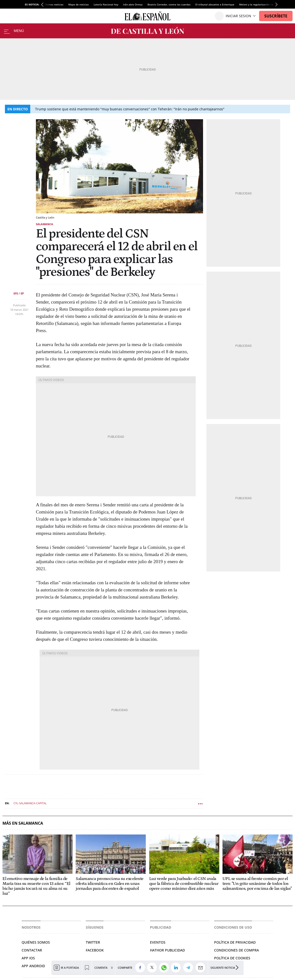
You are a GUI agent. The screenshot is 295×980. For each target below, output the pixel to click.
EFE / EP (19, 293)
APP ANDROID (33, 966)
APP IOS (28, 958)
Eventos (158, 942)
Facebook (95, 950)
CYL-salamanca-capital (30, 803)
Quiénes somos (36, 942)
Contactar (32, 950)
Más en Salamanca (23, 823)
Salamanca (44, 224)
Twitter (93, 942)
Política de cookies (232, 958)
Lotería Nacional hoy (106, 4)
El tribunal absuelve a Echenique (215, 4)
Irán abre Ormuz (133, 4)
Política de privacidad (235, 942)
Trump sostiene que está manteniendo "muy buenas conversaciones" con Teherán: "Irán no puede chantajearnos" (130, 109)
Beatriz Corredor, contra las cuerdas (169, 4)
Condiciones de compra (236, 950)
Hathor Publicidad (167, 950)
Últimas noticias (54, 4)
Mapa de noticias (79, 4)
